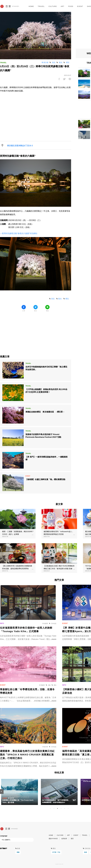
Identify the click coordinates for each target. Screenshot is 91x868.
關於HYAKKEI (53, 839)
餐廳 (18, 852)
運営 (72, 839)
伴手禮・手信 (56, 852)
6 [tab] (68, 808)
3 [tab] (57, 808)
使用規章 (64, 839)
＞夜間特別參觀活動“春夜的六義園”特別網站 (19, 233)
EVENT (80, 6)
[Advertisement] (36, 332)
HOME (31, 6)
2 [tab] (54, 808)
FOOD (71, 6)
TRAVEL (41, 6)
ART (63, 6)
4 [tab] (61, 808)
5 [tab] (65, 808)
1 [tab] (50, 808)
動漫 (86, 852)
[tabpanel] (59, 792)
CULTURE (53, 6)
